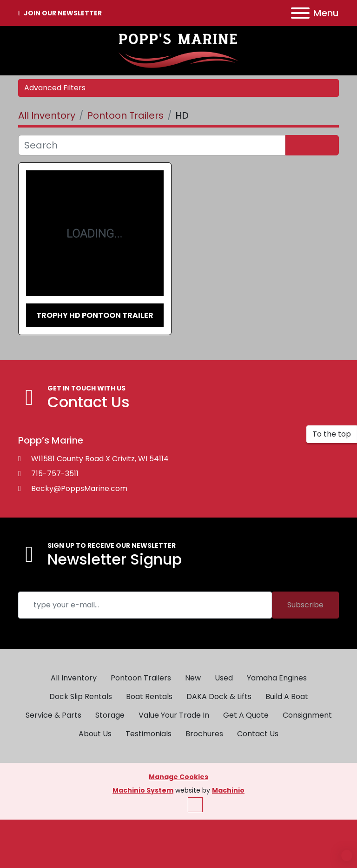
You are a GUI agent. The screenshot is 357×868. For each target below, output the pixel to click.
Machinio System (143, 790)
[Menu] (300, 13)
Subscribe (305, 605)
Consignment (307, 715)
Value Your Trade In (174, 715)
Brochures (204, 734)
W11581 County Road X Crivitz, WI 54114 (100, 459)
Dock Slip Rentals (81, 696)
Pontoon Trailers (141, 678)
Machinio (228, 790)
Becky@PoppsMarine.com (79, 488)
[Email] (145, 605)
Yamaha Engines (277, 678)
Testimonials (149, 734)
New (193, 678)
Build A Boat (287, 696)
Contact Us (258, 734)
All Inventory (74, 678)
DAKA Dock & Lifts (219, 696)
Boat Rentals (149, 696)
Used (224, 678)
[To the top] (332, 434)
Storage (110, 715)
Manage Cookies (178, 777)
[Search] (152, 145)
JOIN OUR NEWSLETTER (62, 13)
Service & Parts (53, 715)
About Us (95, 734)
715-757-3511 (55, 474)
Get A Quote (246, 715)
